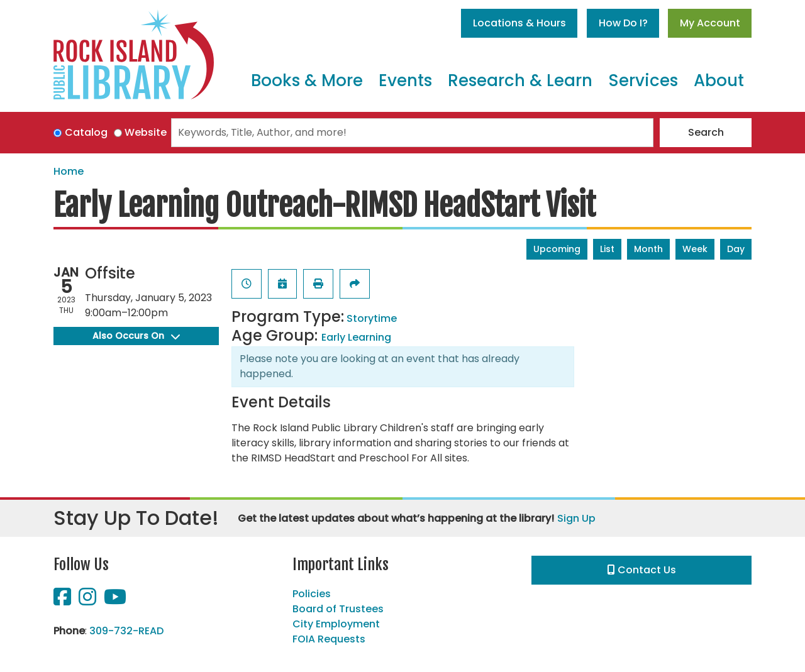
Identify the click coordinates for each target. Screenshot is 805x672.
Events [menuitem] (405, 80)
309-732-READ (126, 631)
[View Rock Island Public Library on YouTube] (115, 601)
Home (69, 171)
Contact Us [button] (642, 570)
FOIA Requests (329, 639)
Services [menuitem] (643, 80)
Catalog (86, 132)
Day (736, 249)
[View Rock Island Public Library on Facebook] (64, 601)
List (607, 249)
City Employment (336, 624)
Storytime (372, 318)
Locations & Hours (519, 23)
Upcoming (557, 249)
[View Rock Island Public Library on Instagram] (89, 601)
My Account (710, 23)
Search (706, 132)
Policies (312, 594)
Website (146, 132)
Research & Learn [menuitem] (520, 80)
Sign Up (576, 518)
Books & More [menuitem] (307, 80)
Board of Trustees (338, 609)
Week (695, 249)
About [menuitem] (719, 80)
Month (648, 249)
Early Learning (356, 337)
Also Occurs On (136, 336)
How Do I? (623, 23)
